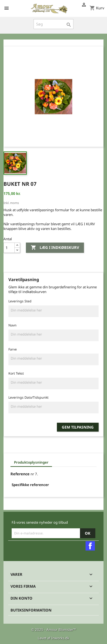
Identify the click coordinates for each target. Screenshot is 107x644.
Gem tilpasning (78, 427)
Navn (12, 325)
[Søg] (54, 24)
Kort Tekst (16, 373)
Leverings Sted (20, 301)
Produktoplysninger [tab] (31, 462)
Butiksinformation (31, 610)
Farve (13, 349)
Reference (20, 474)
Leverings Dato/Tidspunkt (28, 397)
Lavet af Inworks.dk (53, 638)
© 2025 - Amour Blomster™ (54, 630)
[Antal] (9, 248)
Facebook (90, 546)
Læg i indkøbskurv (55, 248)
